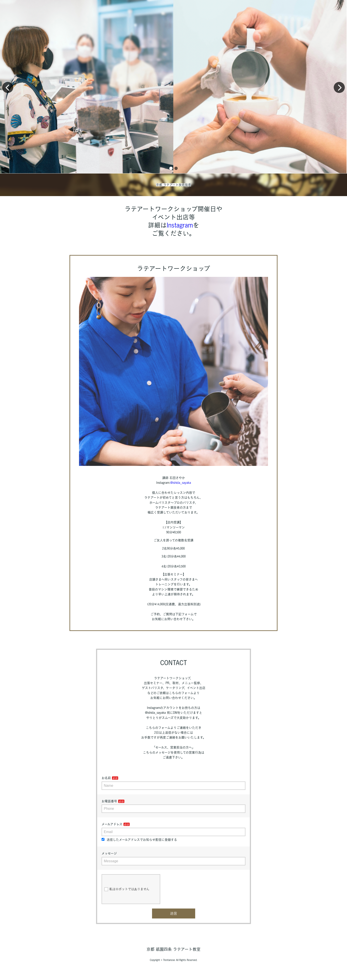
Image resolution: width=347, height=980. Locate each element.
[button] (171, 168)
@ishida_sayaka (181, 483)
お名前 (106, 778)
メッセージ (109, 853)
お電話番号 (109, 801)
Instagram (180, 225)
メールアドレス (112, 824)
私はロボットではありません (127, 889)
